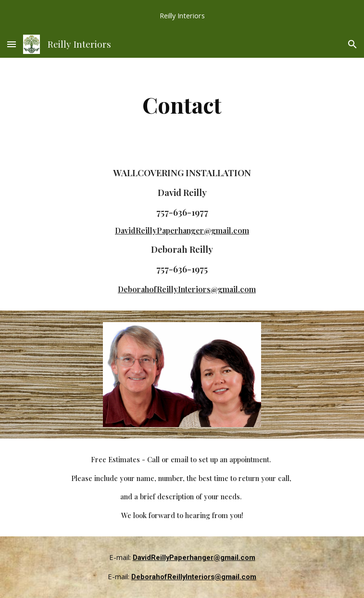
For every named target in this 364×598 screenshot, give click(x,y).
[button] (12, 44)
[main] (182, 104)
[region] (182, 15)
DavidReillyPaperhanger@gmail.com (182, 230)
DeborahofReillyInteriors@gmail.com (187, 289)
